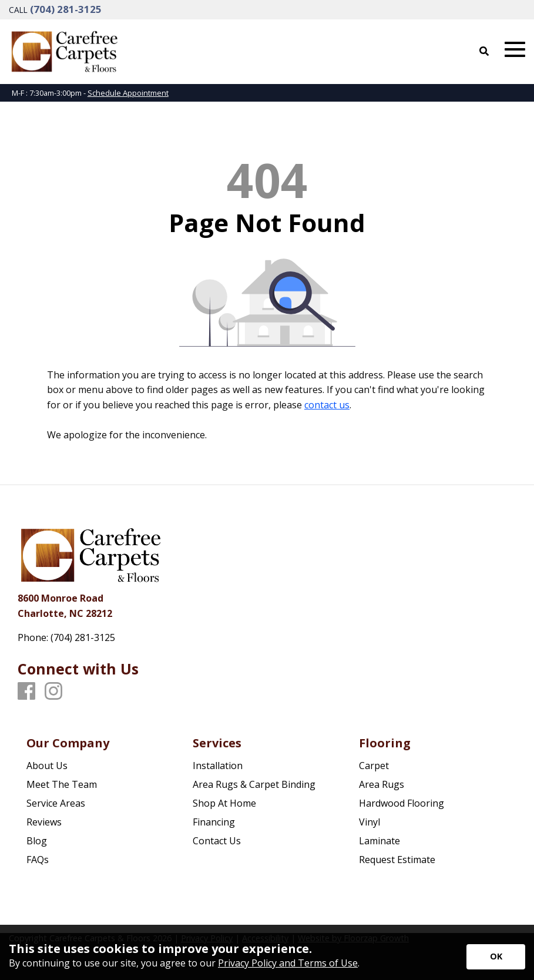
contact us (327, 405)
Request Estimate (397, 860)
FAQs (38, 860)
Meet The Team (62, 784)
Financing (214, 822)
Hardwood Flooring (402, 803)
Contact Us (217, 841)
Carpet (374, 766)
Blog (37, 841)
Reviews (44, 822)
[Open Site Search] (484, 51)
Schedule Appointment (128, 93)
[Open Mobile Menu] (515, 50)
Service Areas (56, 803)
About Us (47, 766)
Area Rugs (382, 784)
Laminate (379, 841)
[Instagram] (53, 692)
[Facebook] (26, 692)
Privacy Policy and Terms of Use (288, 963)
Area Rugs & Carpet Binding (254, 784)
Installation (218, 766)
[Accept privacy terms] (496, 957)
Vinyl (370, 822)
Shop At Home (224, 803)
